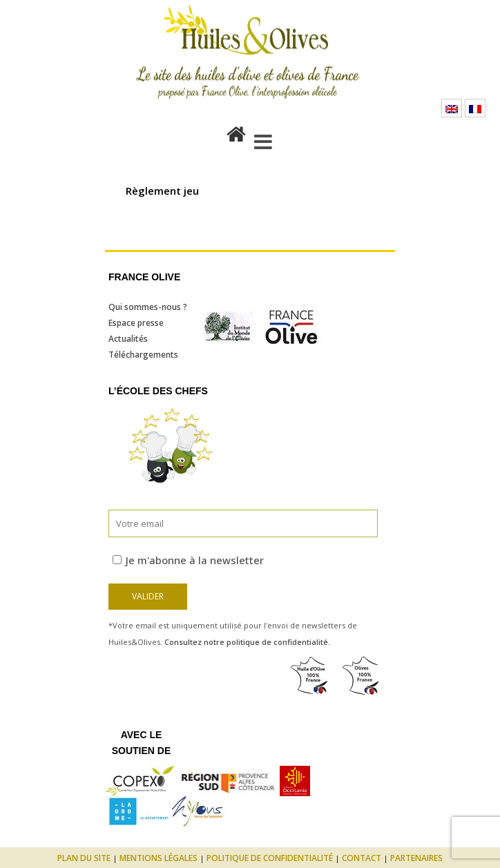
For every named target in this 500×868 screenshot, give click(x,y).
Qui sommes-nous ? (148, 307)
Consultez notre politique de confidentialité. (247, 642)
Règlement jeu (162, 191)
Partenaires (416, 858)
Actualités (128, 339)
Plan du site (84, 858)
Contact (362, 858)
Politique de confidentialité (270, 858)
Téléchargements (143, 355)
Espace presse (136, 323)
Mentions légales (158, 858)
